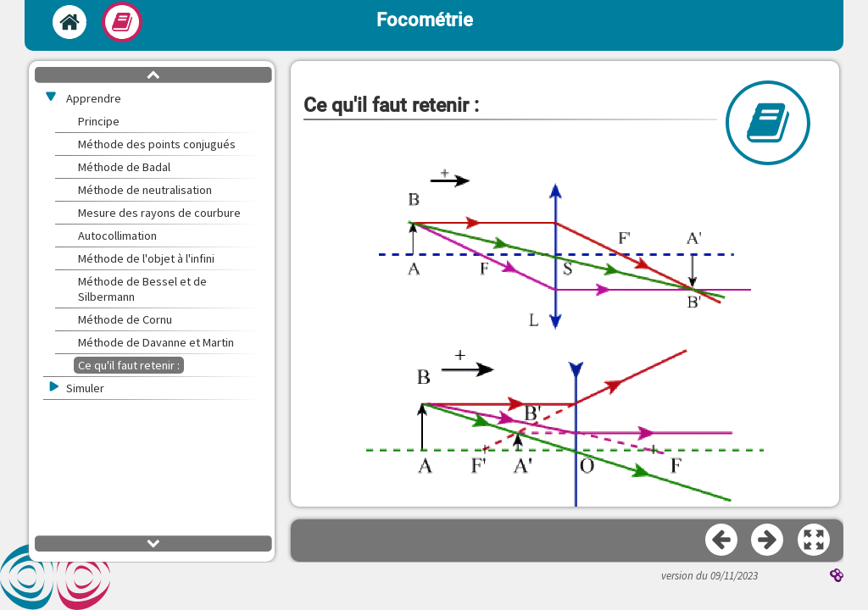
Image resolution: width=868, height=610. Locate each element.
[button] (815, 541)
